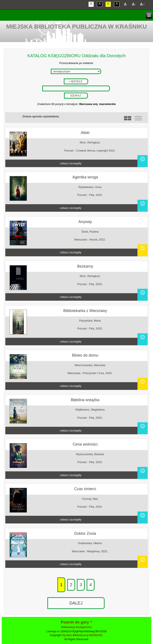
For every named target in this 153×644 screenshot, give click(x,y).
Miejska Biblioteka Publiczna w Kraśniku (77, 27)
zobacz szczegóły (71, 163)
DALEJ (76, 603)
